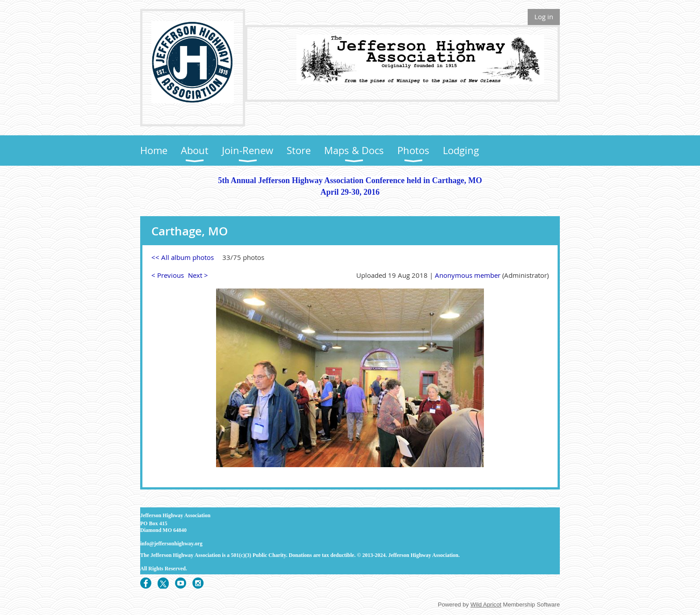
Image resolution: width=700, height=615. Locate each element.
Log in (544, 17)
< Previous (168, 275)
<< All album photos (183, 257)
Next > (198, 275)
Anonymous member (468, 275)
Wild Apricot (486, 605)
